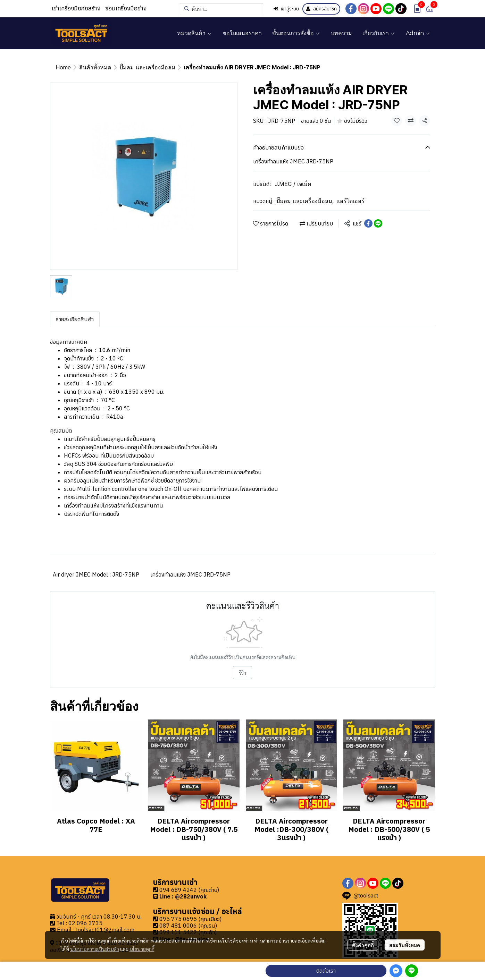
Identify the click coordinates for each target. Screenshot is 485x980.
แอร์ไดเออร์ (350, 201)
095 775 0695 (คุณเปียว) (190, 919)
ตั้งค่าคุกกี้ (363, 945)
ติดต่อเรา (326, 971)
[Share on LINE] (378, 223)
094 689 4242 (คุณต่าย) (189, 890)
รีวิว (242, 673)
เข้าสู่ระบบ (286, 9)
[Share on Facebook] (368, 223)
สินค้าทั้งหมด (95, 67)
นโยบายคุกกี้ (142, 949)
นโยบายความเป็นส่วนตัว (95, 949)
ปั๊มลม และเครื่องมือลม (147, 67)
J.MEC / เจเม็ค (293, 184)
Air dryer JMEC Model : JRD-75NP (96, 574)
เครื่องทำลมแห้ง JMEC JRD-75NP (190, 574)
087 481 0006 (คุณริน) (188, 926)
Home (63, 67)
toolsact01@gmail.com (105, 930)
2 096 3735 (87, 923)
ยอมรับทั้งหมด (405, 945)
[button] (221, 9)
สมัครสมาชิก (321, 9)
